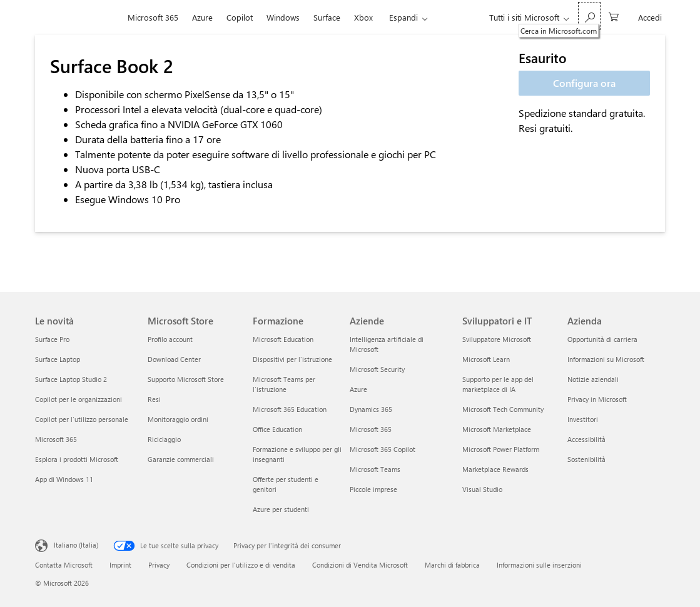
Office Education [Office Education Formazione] (277, 429)
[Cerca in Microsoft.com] (589, 16)
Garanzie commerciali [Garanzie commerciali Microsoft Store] (181, 459)
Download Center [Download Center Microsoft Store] (174, 359)
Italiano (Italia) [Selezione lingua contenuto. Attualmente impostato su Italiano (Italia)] (76, 545)
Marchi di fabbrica (452, 565)
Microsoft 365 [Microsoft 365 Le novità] (56, 439)
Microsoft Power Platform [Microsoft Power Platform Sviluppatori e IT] (501, 449)
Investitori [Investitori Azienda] (583, 419)
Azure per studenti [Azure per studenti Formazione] (281, 509)
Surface (327, 17)
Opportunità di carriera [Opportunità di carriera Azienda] (602, 339)
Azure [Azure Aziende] (358, 389)
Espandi (403, 17)
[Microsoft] (78, 18)
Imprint (120, 565)
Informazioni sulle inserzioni (539, 565)
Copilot (240, 17)
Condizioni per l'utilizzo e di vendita (241, 565)
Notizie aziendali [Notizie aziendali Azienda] (593, 379)
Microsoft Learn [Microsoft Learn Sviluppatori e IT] (486, 359)
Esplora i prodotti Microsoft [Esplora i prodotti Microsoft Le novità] (77, 459)
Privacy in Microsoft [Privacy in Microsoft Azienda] (597, 399)
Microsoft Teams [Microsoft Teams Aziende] (375, 469)
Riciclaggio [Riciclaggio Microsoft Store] (164, 439)
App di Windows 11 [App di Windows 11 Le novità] (64, 479)
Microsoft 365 (153, 17)
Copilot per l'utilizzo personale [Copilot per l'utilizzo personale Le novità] (82, 419)
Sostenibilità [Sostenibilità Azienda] (586, 459)
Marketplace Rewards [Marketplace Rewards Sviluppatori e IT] (495, 469)
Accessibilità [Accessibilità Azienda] (586, 439)
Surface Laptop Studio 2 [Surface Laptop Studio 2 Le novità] (71, 379)
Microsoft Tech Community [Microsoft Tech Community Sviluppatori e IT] (503, 409)
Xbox (363, 17)
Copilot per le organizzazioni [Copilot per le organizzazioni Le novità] (79, 399)
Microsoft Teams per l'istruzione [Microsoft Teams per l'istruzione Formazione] (284, 384)
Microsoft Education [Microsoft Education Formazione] (283, 339)
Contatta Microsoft (64, 565)
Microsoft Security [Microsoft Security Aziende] (377, 369)
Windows (283, 17)
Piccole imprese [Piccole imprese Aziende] (373, 489)
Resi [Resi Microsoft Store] (154, 399)
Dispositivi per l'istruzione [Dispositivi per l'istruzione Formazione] (292, 359)
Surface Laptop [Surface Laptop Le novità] (58, 359)
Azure (202, 17)
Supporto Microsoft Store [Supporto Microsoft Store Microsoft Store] (186, 379)
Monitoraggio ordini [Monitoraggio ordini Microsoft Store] (178, 419)
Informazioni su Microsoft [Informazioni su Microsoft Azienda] (606, 359)
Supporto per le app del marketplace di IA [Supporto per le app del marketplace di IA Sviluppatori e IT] (498, 384)
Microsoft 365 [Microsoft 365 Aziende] (371, 429)
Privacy (159, 565)
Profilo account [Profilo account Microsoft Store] (170, 339)
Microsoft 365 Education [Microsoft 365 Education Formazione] (290, 409)
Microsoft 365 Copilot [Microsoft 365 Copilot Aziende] (383, 449)
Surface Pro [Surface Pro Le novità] (52, 339)
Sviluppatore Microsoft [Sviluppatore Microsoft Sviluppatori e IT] (497, 339)
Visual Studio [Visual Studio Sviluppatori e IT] (482, 489)
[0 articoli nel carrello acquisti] (614, 16)
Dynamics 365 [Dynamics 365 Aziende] (371, 409)
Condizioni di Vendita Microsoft (360, 565)
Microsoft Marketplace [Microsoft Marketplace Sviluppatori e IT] (497, 429)
